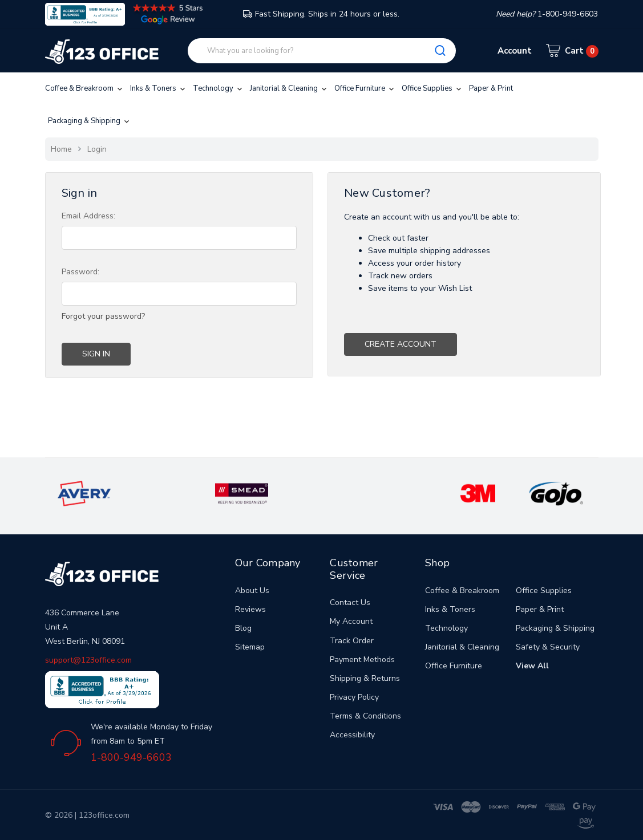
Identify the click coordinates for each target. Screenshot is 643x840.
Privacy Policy (354, 697)
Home (61, 149)
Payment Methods (362, 660)
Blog (243, 628)
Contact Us (350, 602)
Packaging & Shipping (90, 121)
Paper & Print (491, 88)
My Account (351, 621)
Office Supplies (432, 88)
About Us (252, 591)
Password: (80, 272)
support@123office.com (88, 660)
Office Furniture (365, 88)
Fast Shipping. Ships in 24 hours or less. (321, 14)
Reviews (250, 609)
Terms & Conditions (365, 716)
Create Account (401, 344)
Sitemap (250, 647)
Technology (219, 88)
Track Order (352, 641)
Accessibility (352, 735)
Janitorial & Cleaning (289, 88)
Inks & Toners (159, 88)
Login (97, 149)
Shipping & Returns (365, 678)
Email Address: (88, 216)
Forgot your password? (103, 316)
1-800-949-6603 (131, 757)
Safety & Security (548, 647)
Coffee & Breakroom (85, 88)
